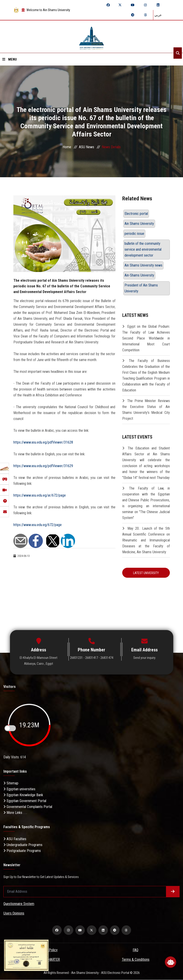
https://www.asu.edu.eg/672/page (38, 525)
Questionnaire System (19, 904)
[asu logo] (91, 37)
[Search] (178, 53)
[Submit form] (173, 892)
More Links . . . (15, 813)
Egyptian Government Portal (25, 801)
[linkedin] (158, 5)
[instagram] (145, 5)
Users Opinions (14, 913)
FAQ (135, 950)
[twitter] (120, 5)
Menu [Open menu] (10, 59)
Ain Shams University (139, 224)
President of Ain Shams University (141, 288)
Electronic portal (136, 214)
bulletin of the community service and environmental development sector (143, 249)
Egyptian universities (19, 789)
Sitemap (11, 783)
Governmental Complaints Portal (28, 807)
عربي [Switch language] (158, 15)
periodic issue (134, 234)
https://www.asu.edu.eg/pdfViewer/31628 (43, 442)
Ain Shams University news (143, 265)
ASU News (87, 147)
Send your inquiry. (145, 658)
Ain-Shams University (139, 275)
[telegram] (133, 15)
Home (67, 147)
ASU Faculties (15, 839)
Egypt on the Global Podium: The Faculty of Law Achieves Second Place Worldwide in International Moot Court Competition (146, 338)
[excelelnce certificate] (26, 955)
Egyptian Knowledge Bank (23, 795)
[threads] (145, 15)
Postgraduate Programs (22, 851)
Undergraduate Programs (23, 845)
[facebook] (108, 5)
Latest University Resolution (146, 575)
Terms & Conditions (136, 960)
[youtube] (133, 5)
